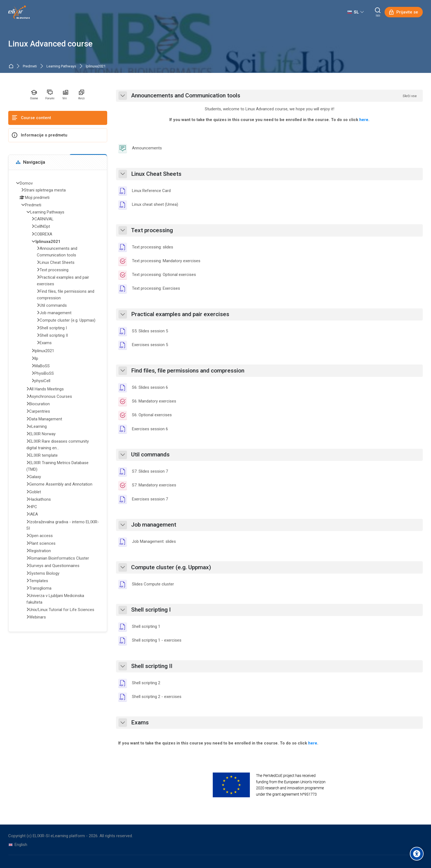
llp (36, 358)
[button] (123, 96)
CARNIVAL (44, 219)
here (364, 120)
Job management (154, 525)
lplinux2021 (44, 351)
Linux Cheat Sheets (156, 174)
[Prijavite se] (404, 12)
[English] (18, 845)
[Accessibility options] (417, 854)
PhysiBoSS (44, 373)
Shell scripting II (152, 666)
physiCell (42, 381)
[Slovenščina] (356, 12)
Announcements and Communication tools (186, 96)
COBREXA (43, 234)
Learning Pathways (61, 66)
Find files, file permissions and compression (188, 371)
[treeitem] (58, 401)
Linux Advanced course (50, 44)
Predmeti (30, 66)
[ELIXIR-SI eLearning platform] (19, 12)
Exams (140, 723)
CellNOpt (42, 226)
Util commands (150, 455)
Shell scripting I (151, 610)
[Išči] (378, 12)
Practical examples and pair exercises (180, 314)
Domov (12, 66)
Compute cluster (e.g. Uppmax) (171, 567)
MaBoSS (42, 366)
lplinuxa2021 (96, 66)
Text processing (152, 230)
